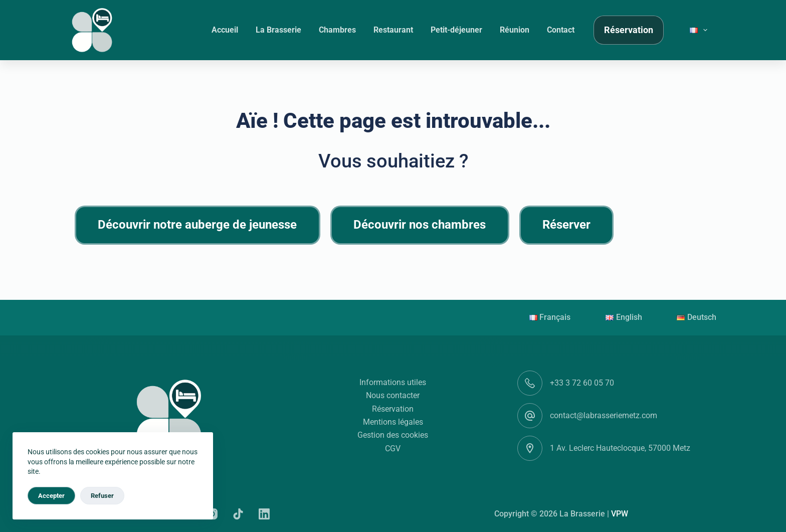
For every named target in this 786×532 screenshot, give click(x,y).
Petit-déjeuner (456, 30)
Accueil (225, 30)
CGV (393, 449)
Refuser (102, 496)
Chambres (337, 30)
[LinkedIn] (264, 514)
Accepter (51, 496)
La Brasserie (278, 30)
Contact (561, 30)
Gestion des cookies (393, 435)
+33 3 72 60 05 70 (582, 383)
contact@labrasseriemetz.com (604, 415)
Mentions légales (393, 422)
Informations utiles (393, 382)
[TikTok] (238, 514)
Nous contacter (393, 395)
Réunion (515, 30)
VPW (620, 514)
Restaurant (393, 30)
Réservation (629, 30)
